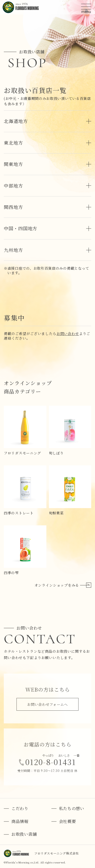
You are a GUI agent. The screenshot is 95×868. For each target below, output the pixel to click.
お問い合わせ (68, 333)
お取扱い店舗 (24, 834)
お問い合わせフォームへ (48, 704)
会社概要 (68, 822)
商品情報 (20, 822)
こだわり (20, 809)
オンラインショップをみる (63, 585)
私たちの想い (72, 809)
